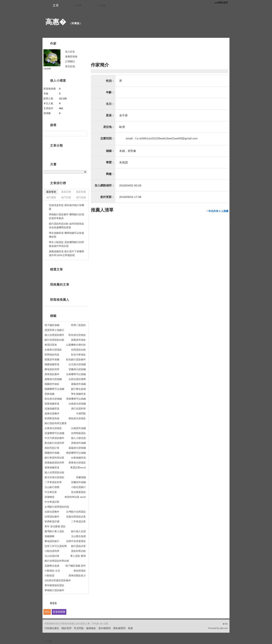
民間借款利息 (52, 355)
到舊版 (76, 23)
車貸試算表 (51, 345)
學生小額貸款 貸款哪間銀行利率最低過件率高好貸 (66, 244)
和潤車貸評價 (52, 522)
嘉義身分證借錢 (77, 448)
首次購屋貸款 (78, 492)
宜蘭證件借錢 (78, 482)
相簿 (78, 5)
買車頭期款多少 (77, 576)
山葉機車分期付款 (76, 345)
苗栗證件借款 (78, 340)
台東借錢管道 (78, 458)
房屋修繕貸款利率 (54, 463)
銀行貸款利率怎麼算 (56, 423)
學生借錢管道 (78, 394)
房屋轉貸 (49, 497)
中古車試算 (51, 492)
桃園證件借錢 (52, 453)
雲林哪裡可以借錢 (76, 399)
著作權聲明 (105, 628)
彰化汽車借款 (78, 355)
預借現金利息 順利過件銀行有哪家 (66, 207)
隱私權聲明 (119, 628)
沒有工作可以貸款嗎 (56, 546)
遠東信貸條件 (52, 414)
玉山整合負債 (78, 536)
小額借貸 (49, 576)
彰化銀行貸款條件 (76, 359)
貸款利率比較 (78, 551)
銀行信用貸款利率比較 (57, 561)
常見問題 (79, 628)
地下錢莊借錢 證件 (76, 566)
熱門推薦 (81, 197)
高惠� (56, 22)
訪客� (101, 5)
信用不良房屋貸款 (76, 541)
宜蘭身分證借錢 (77, 369)
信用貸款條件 (52, 517)
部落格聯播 (59, 612)
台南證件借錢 (78, 428)
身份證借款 (80, 571)
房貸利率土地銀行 (54, 330)
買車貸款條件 (52, 374)
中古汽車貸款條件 (54, 438)
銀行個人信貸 (78, 531)
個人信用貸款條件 (54, 335)
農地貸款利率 (52, 369)
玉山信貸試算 (52, 556)
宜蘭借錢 (81, 477)
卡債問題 (81, 414)
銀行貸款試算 (78, 546)
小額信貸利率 (52, 551)
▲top (225, 624)
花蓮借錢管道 (52, 409)
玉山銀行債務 (52, 487)
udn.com (224, 628)
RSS (47, 612)
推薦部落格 (71, 57)
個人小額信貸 (78, 438)
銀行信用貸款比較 (54, 340)
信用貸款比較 (78, 350)
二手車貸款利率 (53, 482)
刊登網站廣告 (52, 628)
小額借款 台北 (52, 571)
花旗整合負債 (52, 566)
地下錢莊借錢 (52, 325)
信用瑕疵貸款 (78, 433)
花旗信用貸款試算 (76, 517)
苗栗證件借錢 (52, 359)
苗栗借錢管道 (52, 404)
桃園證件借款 (52, 384)
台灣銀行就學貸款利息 (57, 507)
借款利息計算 (52, 448)
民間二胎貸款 (78, 325)
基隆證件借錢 (78, 384)
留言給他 (70, 66)
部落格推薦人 (60, 300)
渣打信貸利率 (78, 409)
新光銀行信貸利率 (54, 443)
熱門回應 (66, 197)
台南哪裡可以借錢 (76, 374)
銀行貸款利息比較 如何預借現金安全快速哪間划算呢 (66, 226)
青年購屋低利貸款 (54, 585)
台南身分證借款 (53, 350)
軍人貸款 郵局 (78, 556)
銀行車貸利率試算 (54, 458)
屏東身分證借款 (77, 463)
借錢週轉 (49, 536)
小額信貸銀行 (78, 487)
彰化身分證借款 (77, 335)
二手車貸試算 (78, 522)
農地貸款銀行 (52, 541)
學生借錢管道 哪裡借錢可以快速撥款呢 (66, 235)
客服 (130, 628)
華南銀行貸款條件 (54, 590)
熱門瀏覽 (51, 197)
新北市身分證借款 (54, 477)
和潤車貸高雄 (52, 418)
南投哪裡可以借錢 (76, 453)
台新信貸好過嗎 (77, 379)
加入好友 (70, 52)
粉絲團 (48, 641)
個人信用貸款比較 (54, 472)
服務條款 (91, 628)
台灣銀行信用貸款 (76, 512)
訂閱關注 (70, 61)
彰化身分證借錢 (53, 399)
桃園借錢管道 (52, 364)
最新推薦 (81, 192)
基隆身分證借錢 (53, 379)
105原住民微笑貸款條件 (58, 580)
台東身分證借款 (53, 428)
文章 (56, 5)
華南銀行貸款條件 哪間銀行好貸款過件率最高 (66, 216)
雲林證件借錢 (78, 443)
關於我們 (66, 628)
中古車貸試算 (52, 502)
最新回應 (66, 192)
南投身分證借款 (77, 418)
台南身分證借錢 (77, 404)
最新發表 (51, 192)
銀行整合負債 (78, 389)
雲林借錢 (49, 394)
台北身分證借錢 (77, 364)
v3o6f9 (47, 69)
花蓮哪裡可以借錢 (54, 433)
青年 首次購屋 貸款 (55, 526)
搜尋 (84, 134)
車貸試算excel (78, 468)
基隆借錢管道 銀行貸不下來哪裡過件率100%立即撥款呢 (66, 253)
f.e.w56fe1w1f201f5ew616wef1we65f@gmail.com (167, 138)
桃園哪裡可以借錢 (54, 389)
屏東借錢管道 (52, 468)
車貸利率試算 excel (75, 497)
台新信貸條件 (52, 512)
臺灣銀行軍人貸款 (54, 531)
